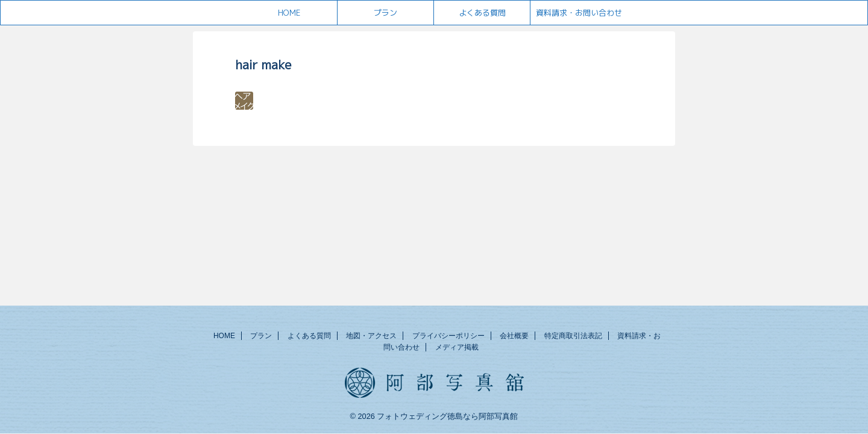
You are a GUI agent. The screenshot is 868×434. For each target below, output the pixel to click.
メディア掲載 (457, 347)
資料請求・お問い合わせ (579, 13)
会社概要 (514, 336)
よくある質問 (482, 13)
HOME (289, 13)
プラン (385, 13)
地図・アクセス (371, 336)
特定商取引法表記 (573, 336)
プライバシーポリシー (448, 336)
